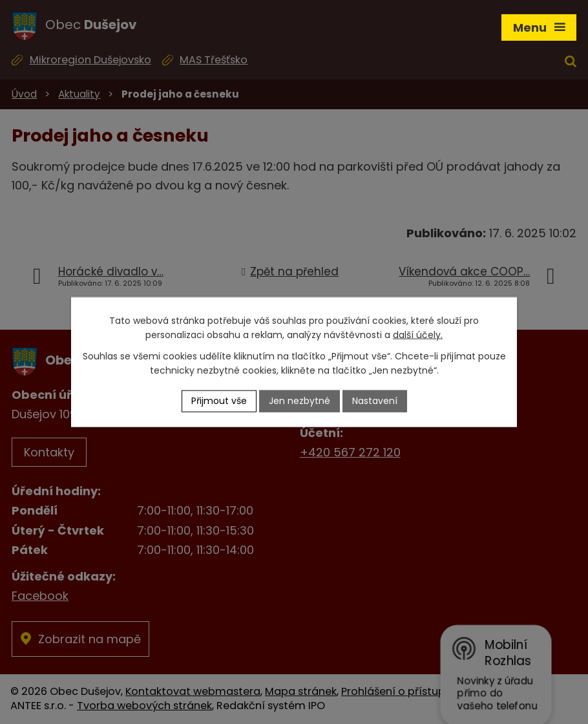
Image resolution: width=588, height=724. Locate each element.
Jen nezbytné (299, 401)
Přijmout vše (219, 401)
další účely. (418, 335)
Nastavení (375, 401)
